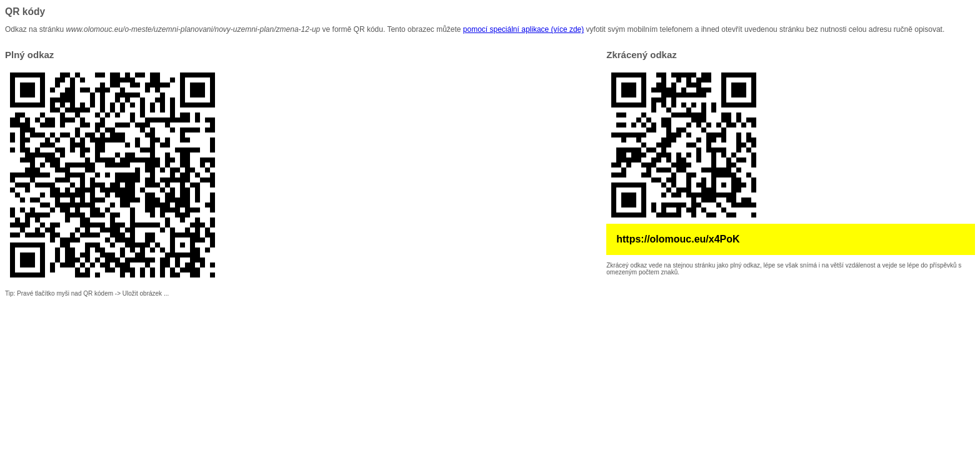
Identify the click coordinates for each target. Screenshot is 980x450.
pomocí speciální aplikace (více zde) (523, 29)
